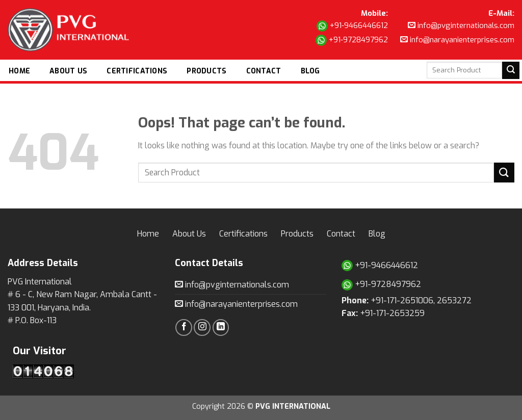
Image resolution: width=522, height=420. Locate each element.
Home (19, 71)
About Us (68, 71)
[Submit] (504, 173)
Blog (310, 71)
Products (206, 71)
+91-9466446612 (352, 26)
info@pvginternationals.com (461, 25)
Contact (264, 71)
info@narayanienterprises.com (457, 40)
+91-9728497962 (352, 40)
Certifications (137, 71)
